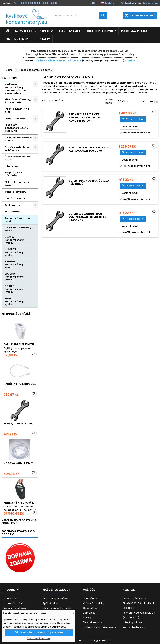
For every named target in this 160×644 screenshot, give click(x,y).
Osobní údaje (91, 598)
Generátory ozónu (16, 119)
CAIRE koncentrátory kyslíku (18, 229)
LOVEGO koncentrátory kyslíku (14, 277)
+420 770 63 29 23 (29, 3)
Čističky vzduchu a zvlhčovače (17, 149)
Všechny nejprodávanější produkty (20, 522)
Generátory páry (16, 192)
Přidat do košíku (133, 119)
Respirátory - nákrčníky (13, 174)
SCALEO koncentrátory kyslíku (14, 289)
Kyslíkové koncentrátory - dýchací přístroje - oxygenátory (17, 89)
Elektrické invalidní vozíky (17, 184)
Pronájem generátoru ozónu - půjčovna (17, 128)
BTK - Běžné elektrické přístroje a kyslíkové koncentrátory (84, 118)
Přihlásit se (127, 3)
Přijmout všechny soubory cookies (39, 632)
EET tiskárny (12, 211)
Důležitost (132, 102)
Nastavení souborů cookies (99, 627)
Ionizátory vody (15, 198)
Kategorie (10, 78)
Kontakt (6, 3)
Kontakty (43, 39)
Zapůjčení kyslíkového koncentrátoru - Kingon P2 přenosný (20, 344)
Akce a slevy (10, 598)
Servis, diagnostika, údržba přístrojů (20, 424)
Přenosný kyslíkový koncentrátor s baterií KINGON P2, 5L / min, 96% (20, 503)
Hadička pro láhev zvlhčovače (20, 384)
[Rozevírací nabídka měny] (96, 3)
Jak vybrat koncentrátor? (34, 31)
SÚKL (54, 54)
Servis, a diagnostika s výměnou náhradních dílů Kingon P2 (88, 217)
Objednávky (90, 608)
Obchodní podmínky (101, 31)
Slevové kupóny (92, 622)
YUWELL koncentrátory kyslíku (14, 301)
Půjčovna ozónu (18, 39)
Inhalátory (12, 166)
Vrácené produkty (94, 603)
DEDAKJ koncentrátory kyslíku (14, 240)
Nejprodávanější (16, 314)
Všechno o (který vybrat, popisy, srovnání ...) (80, 61)
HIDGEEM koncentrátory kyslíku (14, 252)
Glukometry (12, 205)
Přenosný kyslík (70, 31)
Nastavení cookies (39, 638)
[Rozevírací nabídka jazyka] (109, 3)
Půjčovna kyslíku (134, 31)
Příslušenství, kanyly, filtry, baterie (18, 101)
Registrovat (150, 3)
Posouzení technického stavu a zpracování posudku (91, 149)
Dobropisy (89, 613)
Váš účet (90, 590)
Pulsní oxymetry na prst (17, 110)
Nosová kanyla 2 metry (20, 463)
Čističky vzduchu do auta (18, 158)
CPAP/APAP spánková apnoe (18, 139)
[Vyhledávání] (80, 16)
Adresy (87, 618)
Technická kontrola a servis (19, 220)
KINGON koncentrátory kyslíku (14, 264)
